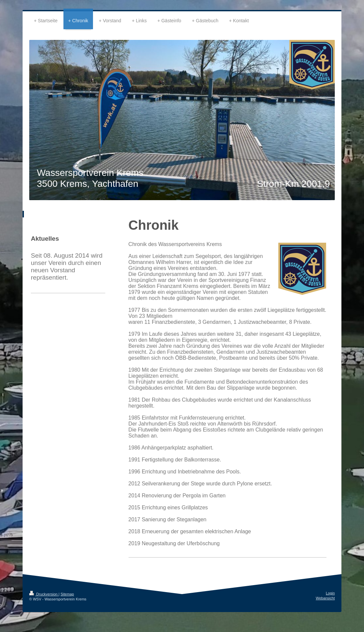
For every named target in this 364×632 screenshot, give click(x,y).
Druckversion (44, 594)
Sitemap (67, 594)
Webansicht (325, 598)
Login (330, 593)
